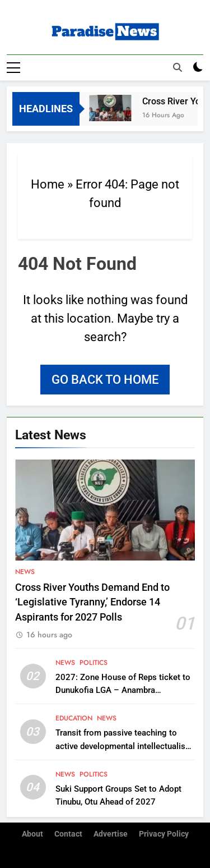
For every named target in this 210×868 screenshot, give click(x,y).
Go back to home (105, 379)
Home (48, 184)
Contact (68, 833)
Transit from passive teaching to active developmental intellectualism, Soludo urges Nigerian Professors (125, 746)
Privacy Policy (164, 833)
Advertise (111, 833)
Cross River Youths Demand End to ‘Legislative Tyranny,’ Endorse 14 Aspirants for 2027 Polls (92, 602)
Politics (94, 662)
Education (74, 718)
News (25, 571)
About (32, 833)
